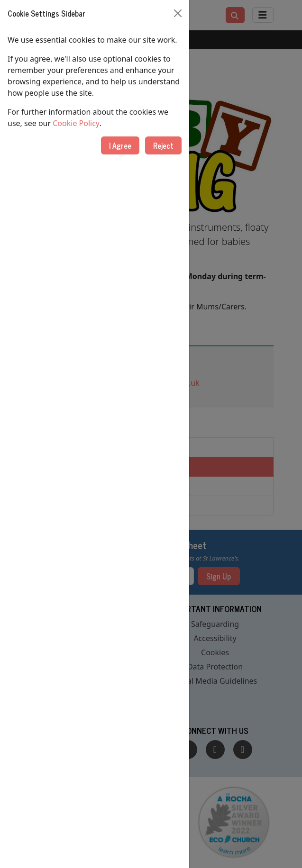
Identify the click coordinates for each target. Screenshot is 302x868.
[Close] (178, 13)
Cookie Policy (76, 123)
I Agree (120, 145)
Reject (163, 145)
